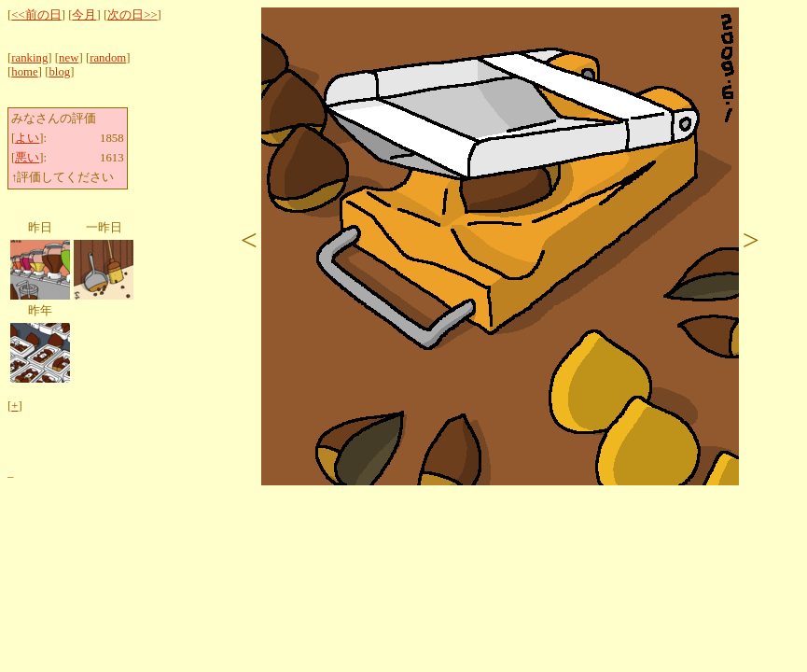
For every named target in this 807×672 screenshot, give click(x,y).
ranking (29, 58)
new (69, 58)
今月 (84, 15)
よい (27, 138)
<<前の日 (36, 15)
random (108, 58)
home (24, 72)
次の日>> (132, 15)
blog (59, 72)
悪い (27, 158)
